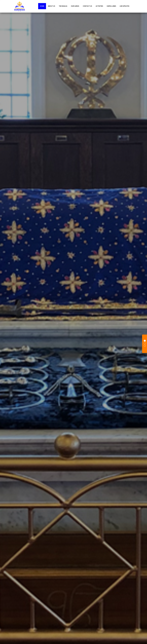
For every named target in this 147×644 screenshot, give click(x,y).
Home (42, 6)
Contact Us (87, 6)
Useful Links (111, 6)
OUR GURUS (75, 6)
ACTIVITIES (99, 6)
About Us (51, 6)
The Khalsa (63, 6)
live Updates (125, 6)
